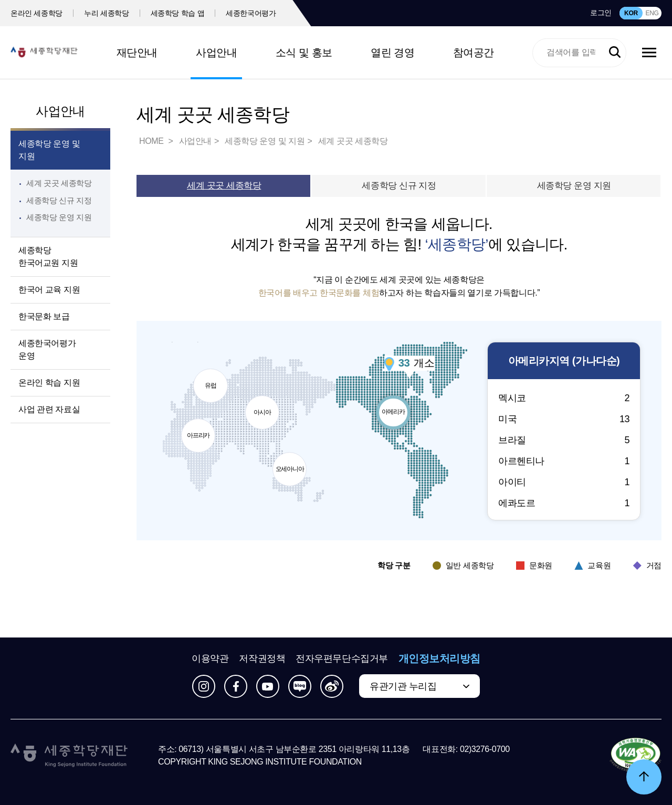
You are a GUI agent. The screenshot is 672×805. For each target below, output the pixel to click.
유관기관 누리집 (403, 686)
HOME (152, 141)
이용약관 (210, 658)
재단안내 (137, 53)
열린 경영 (392, 53)
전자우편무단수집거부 (342, 658)
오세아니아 (291, 463)
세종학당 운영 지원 (59, 217)
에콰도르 (564, 503)
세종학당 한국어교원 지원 (48, 257)
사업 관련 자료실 (49, 409)
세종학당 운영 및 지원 (49, 150)
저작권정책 (262, 658)
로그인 (601, 13)
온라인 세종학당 (36, 13)
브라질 (564, 440)
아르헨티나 (564, 461)
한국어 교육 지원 (49, 290)
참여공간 (474, 53)
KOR (631, 13)
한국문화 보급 (44, 316)
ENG (652, 13)
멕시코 (564, 398)
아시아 (264, 406)
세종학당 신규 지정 (59, 200)
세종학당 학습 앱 (178, 13)
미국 (564, 419)
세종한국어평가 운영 (47, 349)
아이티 (564, 482)
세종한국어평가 (251, 13)
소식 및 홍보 (304, 53)
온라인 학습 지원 (49, 383)
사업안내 (216, 53)
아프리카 (199, 430)
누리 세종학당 (106, 13)
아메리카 (394, 406)
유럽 (212, 380)
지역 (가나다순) (564, 361)
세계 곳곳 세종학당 (59, 183)
